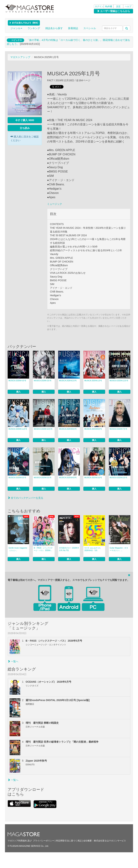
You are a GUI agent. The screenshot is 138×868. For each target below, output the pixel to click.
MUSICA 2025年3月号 (93, 478)
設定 (118, 6)
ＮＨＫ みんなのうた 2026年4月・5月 (93, 549)
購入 (18, 392)
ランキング (34, 28)
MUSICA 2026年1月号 (93, 381)
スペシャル (90, 28)
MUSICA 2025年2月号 (119, 478)
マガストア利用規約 (17, 841)
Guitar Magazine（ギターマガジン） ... (119, 549)
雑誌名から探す (54, 28)
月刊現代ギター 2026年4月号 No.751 (69, 549)
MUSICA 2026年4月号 (17, 381)
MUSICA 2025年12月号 (119, 381)
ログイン (99, 6)
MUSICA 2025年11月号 (18, 429)
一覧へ (13, 661)
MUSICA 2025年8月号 (93, 429)
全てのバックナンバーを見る (25, 498)
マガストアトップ (20, 57)
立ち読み (25, 128)
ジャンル (16, 28)
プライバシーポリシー (44, 841)
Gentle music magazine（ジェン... (18, 549)
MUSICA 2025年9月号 (68, 429)
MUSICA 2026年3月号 (43, 381)
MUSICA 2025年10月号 (43, 429)
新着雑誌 (73, 28)
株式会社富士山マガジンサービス (110, 841)
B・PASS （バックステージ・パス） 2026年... (43, 549)
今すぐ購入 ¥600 (25, 120)
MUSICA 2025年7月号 (119, 429)
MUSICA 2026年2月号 (68, 381)
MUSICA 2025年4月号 (68, 478)
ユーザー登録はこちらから (113, 11)
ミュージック (55, 204)
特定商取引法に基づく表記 (69, 841)
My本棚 (109, 6)
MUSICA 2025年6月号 (17, 478)
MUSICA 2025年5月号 (43, 478)
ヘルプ (128, 6)
